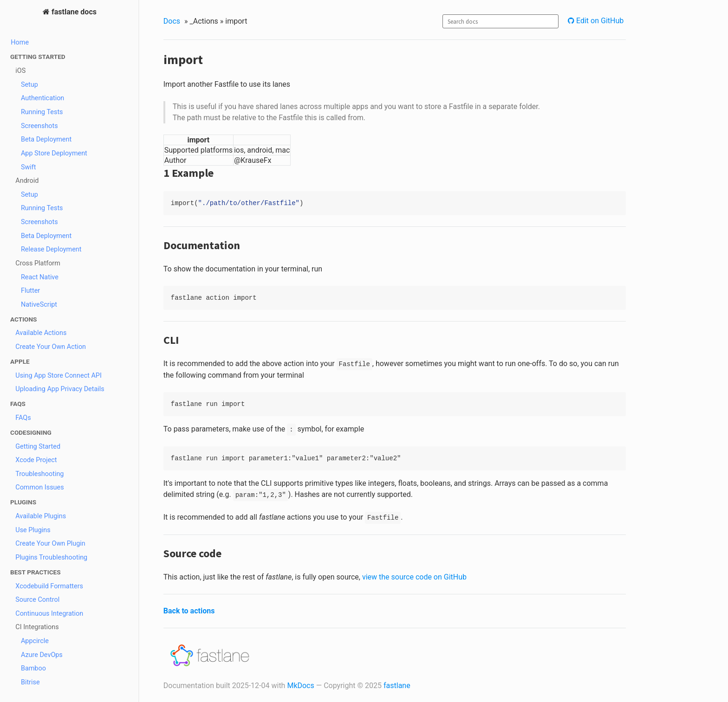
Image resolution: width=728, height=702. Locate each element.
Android (27, 181)
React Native (40, 277)
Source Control (37, 600)
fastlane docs (73, 12)
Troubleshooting (39, 474)
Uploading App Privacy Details (60, 389)
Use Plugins (33, 530)
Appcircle (35, 641)
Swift (29, 167)
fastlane (397, 686)
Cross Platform (38, 263)
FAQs (23, 418)
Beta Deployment (46, 139)
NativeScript (39, 305)
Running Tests (42, 112)
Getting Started (38, 447)
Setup (29, 85)
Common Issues (39, 487)
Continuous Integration (49, 614)
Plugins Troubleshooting (51, 557)
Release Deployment (51, 249)
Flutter (30, 291)
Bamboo (33, 668)
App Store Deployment (54, 153)
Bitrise (30, 682)
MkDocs (300, 686)
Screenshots (39, 126)
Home (20, 42)
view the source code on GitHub (414, 577)
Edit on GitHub (599, 21)
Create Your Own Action (51, 347)
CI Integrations (37, 627)
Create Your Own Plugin (50, 544)
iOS (20, 71)
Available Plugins (41, 516)
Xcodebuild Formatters (49, 586)
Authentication (42, 98)
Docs (172, 21)
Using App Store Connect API (58, 376)
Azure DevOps (42, 655)
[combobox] (500, 21)
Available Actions (41, 333)
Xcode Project (36, 460)
